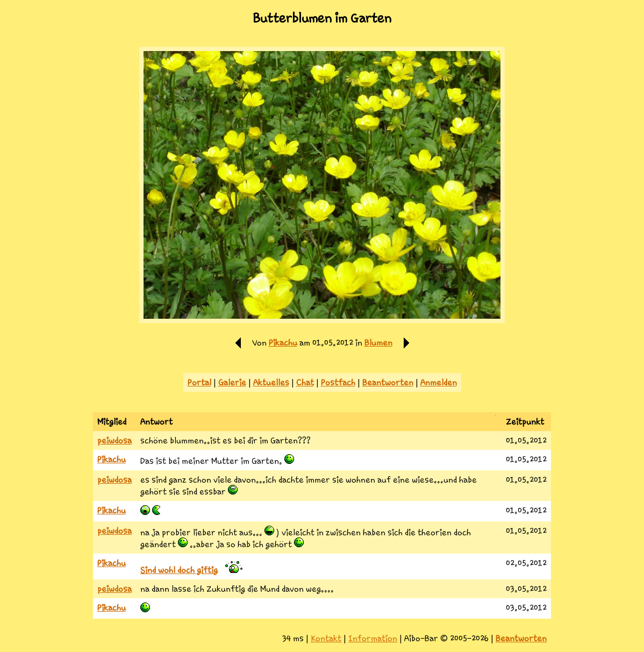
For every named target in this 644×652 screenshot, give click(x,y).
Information (373, 638)
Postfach (338, 382)
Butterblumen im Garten (322, 18)
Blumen (378, 343)
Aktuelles (271, 382)
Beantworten (388, 382)
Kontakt (326, 638)
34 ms (293, 638)
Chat (305, 382)
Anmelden (439, 382)
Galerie (232, 382)
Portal (199, 382)
